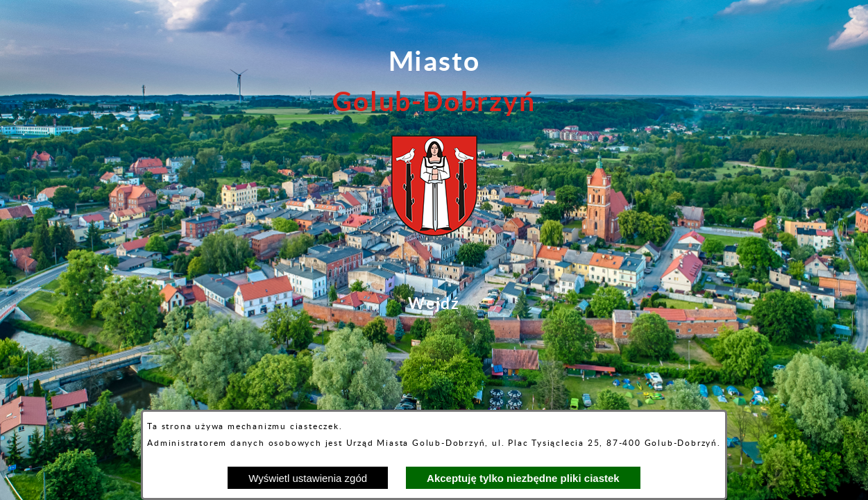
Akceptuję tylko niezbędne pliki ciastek (523, 478)
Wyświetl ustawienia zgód (308, 478)
